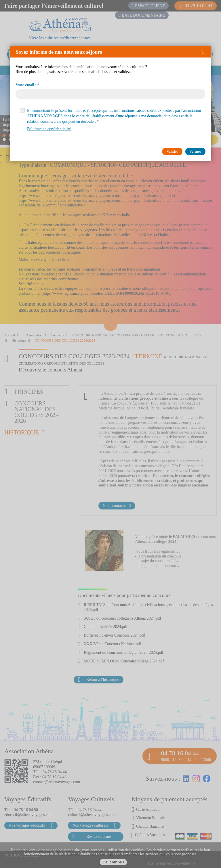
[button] (205, 52)
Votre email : (26, 85)
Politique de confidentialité (49, 129)
